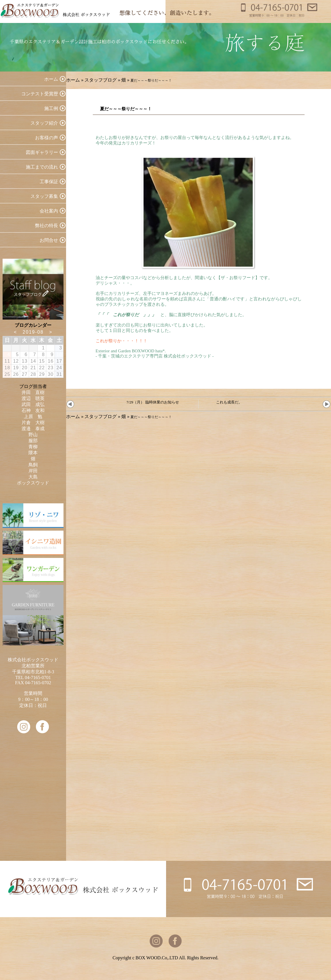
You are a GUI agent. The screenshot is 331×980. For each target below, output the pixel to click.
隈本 (33, 453)
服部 (33, 441)
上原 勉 (33, 416)
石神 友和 (33, 410)
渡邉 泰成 (33, 429)
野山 (33, 435)
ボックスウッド (33, 483)
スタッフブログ (101, 80)
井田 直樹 (33, 392)
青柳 (33, 447)
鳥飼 (33, 465)
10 (59, 354)
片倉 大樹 (33, 423)
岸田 (33, 471)
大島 (33, 477)
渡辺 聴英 (33, 398)
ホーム (73, 80)
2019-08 (33, 332)
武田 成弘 (33, 404)
